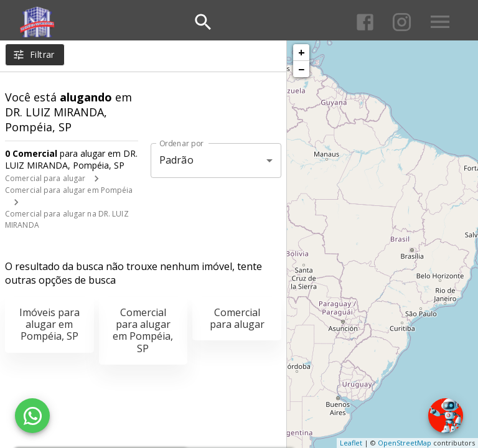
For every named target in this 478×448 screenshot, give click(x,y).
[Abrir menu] (440, 22)
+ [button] (302, 52)
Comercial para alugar (45, 178)
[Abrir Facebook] (365, 22)
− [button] (301, 69)
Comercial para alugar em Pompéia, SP (143, 330)
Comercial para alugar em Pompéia (69, 190)
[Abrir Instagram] (402, 22)
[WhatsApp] (32, 416)
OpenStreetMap (405, 443)
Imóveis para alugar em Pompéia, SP (49, 324)
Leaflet (351, 443)
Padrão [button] (176, 160)
